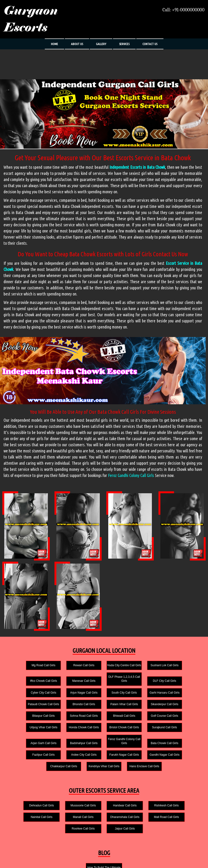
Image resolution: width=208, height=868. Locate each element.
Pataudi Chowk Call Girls (104, 697)
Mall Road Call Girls (104, 798)
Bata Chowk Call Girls (104, 735)
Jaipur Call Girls (182, 798)
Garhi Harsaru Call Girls (66, 697)
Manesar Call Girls (28, 685)
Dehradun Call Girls (26, 786)
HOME (54, 44)
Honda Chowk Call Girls (66, 720)
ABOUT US (77, 44)
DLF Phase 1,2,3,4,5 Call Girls (66, 683)
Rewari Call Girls (66, 669)
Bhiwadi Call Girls (142, 708)
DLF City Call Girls (104, 685)
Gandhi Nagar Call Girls (66, 747)
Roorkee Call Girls (143, 798)
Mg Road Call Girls (28, 669)
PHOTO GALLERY (55, 857)
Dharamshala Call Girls (65, 798)
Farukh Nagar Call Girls (28, 747)
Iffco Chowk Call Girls (180, 669)
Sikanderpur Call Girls (28, 708)
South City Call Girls (28, 697)
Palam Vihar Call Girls (180, 697)
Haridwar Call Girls (104, 786)
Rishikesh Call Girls (143, 786)
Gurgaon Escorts (31, 19)
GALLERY (101, 44)
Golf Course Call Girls (180, 708)
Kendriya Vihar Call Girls (142, 747)
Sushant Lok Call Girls (142, 669)
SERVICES (124, 44)
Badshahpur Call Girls (28, 735)
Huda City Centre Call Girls (104, 667)
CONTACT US (150, 44)
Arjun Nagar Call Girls (180, 685)
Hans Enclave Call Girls (180, 747)
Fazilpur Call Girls (142, 735)
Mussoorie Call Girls (65, 786)
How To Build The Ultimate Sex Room (104, 839)
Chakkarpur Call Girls (104, 747)
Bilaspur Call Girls (66, 708)
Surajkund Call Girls (142, 720)
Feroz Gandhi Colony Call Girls (131, 475)
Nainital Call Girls (182, 786)
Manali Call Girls (26, 798)
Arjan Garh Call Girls (180, 720)
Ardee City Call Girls (180, 735)
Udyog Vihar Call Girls (28, 720)
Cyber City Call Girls (142, 685)
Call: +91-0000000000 (183, 10)
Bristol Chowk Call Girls (104, 720)
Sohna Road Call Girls (104, 708)
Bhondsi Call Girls (142, 697)
